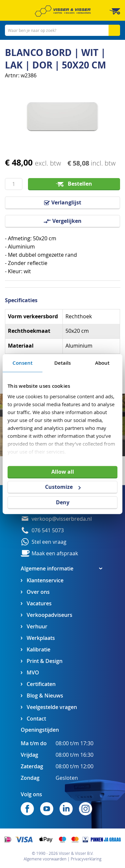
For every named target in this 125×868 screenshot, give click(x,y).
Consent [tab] (23, 363)
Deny (63, 502)
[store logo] (63, 11)
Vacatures (39, 604)
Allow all (63, 471)
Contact (36, 719)
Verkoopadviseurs (50, 615)
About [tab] (102, 363)
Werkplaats (41, 638)
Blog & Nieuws (45, 696)
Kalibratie (38, 650)
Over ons (38, 592)
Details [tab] (63, 363)
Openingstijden (40, 730)
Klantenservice (45, 580)
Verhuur (37, 627)
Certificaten (41, 684)
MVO (33, 673)
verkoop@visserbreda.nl (62, 519)
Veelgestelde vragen (52, 707)
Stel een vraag (49, 542)
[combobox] (63, 30)
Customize (63, 487)
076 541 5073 (48, 530)
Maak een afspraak (55, 553)
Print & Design (45, 661)
